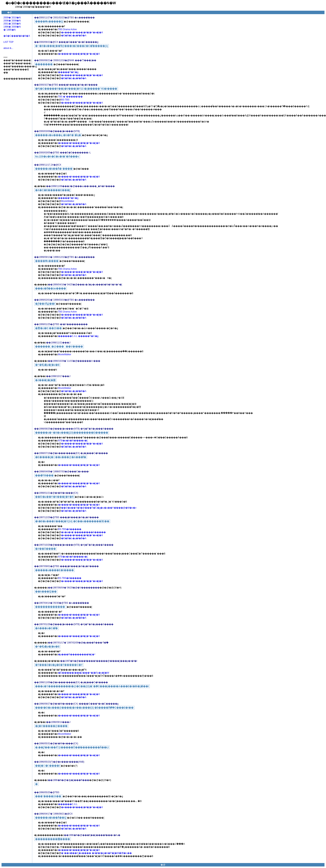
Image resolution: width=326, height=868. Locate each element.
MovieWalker (68, 201)
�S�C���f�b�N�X (17, 36)
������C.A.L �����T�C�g (78, 336)
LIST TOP (8, 42)
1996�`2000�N (12, 27)
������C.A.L (68, 804)
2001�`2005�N (12, 24)
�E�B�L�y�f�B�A (74, 36)
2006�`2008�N (12, 21)
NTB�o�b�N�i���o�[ (73, 441)
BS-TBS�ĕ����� (70, 529)
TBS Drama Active (67, 29)
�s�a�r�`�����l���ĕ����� (83, 532)
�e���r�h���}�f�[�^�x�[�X (82, 32)
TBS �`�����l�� (70, 97)
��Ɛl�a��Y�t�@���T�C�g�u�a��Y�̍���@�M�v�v (99, 508)
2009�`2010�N (12, 18)
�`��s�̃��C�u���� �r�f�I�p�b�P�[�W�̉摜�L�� (96, 853)
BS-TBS (65, 100)
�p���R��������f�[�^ (77, 654)
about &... (8, 48)
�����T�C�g (68, 72)
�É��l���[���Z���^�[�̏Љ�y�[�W (84, 673)
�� (36, 18)
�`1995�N (9, 30)
